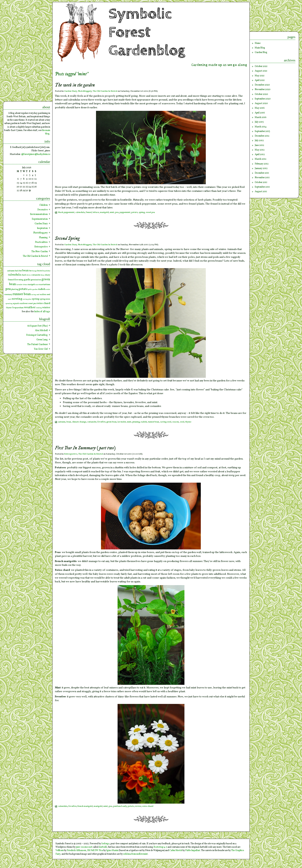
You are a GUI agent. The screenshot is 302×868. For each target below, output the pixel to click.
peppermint (125, 212)
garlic (27, 280)
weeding (39, 308)
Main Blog (260, 48)
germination (36, 280)
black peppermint (66, 212)
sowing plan (27, 299)
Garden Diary (70, 91)
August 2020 (261, 103)
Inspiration (42, 228)
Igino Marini (112, 850)
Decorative (43, 210)
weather (30, 308)
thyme (188, 422)
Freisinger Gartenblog (37, 335)
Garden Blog (261, 52)
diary (48, 275)
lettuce (96, 212)
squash (16, 304)
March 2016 (260, 117)
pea (117, 212)
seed (182, 422)
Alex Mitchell (41, 331)
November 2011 (262, 178)
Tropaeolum (18, 308)
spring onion (45, 299)
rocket (48, 289)
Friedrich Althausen (76, 850)
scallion (43, 295)
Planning (43, 238)
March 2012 (260, 159)
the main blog (46, 132)
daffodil (103, 847)
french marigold (85, 806)
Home (258, 43)
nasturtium (45, 284)
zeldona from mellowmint (135, 854)
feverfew (101, 422)
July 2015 (259, 122)
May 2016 (260, 108)
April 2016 (260, 113)
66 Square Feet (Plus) (38, 326)
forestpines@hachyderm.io (37, 154)
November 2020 (262, 90)
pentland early (120, 806)
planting (15, 289)
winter (46, 308)
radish (144, 422)
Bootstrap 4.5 (160, 847)
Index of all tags (42, 312)
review (138, 806)
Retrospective (71, 454)
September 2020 (263, 99)
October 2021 (261, 66)
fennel (89, 212)
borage (34, 271)
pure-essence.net (84, 847)
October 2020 (261, 94)
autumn (62, 422)
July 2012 (259, 141)
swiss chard (148, 806)
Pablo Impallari (193, 850)
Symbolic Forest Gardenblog (147, 32)
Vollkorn (60, 850)
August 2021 (261, 71)
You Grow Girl (41, 349)
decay (43, 275)
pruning (136, 422)
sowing (17, 299)
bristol (40, 271)
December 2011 (262, 173)
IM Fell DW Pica (95, 850)
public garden (33, 289)
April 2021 (260, 80)
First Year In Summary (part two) (85, 448)
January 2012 (261, 168)
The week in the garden (75, 85)
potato (135, 212)
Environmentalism (39, 214)
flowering (19, 280)
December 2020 (262, 85)
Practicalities (41, 242)
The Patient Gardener (37, 344)
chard (24, 275)
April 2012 (260, 155)
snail (10, 299)
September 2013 (262, 131)
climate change (79, 422)
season (176, 422)
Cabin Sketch (176, 850)
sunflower (24, 304)
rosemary (8, 295)
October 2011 (261, 182)
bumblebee (47, 271)
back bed (18, 271)
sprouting (9, 304)
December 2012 (262, 136)
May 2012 (260, 150)
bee (30, 271)
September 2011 (262, 187)
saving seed (166, 422)
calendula (80, 212)
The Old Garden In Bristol (105, 91)
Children (44, 205)
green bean (111, 422)
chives (29, 275)
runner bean (153, 422)
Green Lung (42, 340)
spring (142, 212)
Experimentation (40, 219)
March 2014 (261, 127)
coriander (92, 422)
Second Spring (67, 239)
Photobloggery (85, 91)
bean (69, 422)
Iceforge (105, 844)
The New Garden (40, 252)
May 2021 (260, 76)
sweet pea (150, 212)
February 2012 (262, 164)
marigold (104, 212)
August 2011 (261, 192)
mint (112, 212)
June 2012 (259, 145)
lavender (122, 422)
